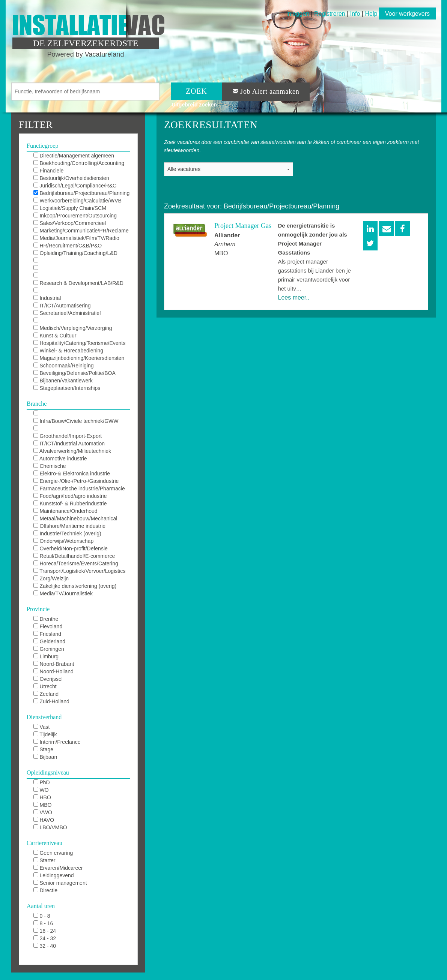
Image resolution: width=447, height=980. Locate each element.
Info (355, 14)
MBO (43, 805)
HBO (42, 797)
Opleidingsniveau (48, 772)
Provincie (38, 609)
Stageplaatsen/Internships (67, 388)
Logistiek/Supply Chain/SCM (70, 208)
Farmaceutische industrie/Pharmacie (79, 489)
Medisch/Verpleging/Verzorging (73, 328)
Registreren (330, 14)
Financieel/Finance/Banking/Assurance (79, 429)
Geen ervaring (53, 853)
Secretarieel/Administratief (67, 313)
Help (371, 14)
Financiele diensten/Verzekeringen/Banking (71, 171)
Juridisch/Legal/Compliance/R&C (75, 186)
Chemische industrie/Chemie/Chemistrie (66, 466)
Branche (37, 404)
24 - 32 (45, 938)
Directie (45, 890)
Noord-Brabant (54, 664)
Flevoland (48, 626)
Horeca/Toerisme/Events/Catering (76, 563)
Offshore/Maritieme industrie (69, 526)
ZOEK (196, 91)
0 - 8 (42, 916)
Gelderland (49, 641)
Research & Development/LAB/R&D (78, 283)
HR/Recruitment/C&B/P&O (68, 246)
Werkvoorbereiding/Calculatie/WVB (78, 201)
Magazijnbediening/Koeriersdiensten (79, 358)
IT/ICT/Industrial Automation (69, 444)
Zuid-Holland (51, 701)
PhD (42, 782)
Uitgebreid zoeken (194, 105)
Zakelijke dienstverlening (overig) (75, 586)
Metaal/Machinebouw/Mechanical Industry (75, 519)
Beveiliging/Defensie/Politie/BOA (74, 373)
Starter (44, 860)
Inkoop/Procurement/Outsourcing (75, 216)
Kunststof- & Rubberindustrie (70, 503)
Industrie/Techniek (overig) (67, 533)
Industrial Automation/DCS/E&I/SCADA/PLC (74, 298)
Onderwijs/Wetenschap (64, 541)
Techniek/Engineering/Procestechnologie (81, 268)
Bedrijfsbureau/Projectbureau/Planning (82, 193)
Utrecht (45, 686)
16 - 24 (45, 931)
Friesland (47, 634)
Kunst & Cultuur (55, 336)
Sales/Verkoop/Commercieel (70, 223)
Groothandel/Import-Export (68, 436)
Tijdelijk (45, 734)
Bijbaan (45, 757)
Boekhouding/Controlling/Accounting (79, 163)
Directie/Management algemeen (74, 156)
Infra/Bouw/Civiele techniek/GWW (76, 421)
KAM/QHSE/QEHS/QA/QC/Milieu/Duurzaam (82, 261)
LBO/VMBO (50, 827)
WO (41, 790)
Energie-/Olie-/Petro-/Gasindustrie (76, 481)
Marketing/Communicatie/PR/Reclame (81, 231)
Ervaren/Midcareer (58, 868)
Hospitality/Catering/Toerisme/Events (80, 343)
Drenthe (46, 619)
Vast (42, 727)
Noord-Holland (53, 671)
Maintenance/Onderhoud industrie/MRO (65, 511)
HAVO (44, 820)
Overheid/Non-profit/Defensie (71, 548)
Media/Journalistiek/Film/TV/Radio (76, 238)
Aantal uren (41, 906)
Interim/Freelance (57, 742)
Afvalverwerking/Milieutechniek (72, 451)
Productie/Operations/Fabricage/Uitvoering (82, 291)
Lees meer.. (294, 297)
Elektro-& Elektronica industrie (72, 474)
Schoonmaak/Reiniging (64, 366)
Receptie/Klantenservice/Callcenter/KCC (81, 321)
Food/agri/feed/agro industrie (70, 496)
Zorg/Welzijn (51, 578)
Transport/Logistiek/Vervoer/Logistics (80, 571)
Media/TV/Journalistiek (63, 593)
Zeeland (46, 694)
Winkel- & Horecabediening (68, 351)
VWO (43, 812)
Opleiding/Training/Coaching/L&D (75, 253)
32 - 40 (45, 946)
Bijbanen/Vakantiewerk (63, 381)
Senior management (60, 883)
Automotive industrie (60, 459)
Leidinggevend (54, 875)
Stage (43, 749)
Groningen (49, 649)
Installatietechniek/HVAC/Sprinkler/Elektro (82, 414)
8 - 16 (43, 923)
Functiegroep (42, 146)
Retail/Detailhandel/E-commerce (74, 556)
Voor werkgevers (407, 14)
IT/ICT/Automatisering (62, 306)
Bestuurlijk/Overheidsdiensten (71, 178)
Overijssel (48, 679)
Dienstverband (44, 717)
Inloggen (298, 14)
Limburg (46, 656)
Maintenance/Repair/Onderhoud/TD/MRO (82, 276)
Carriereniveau (44, 843)
